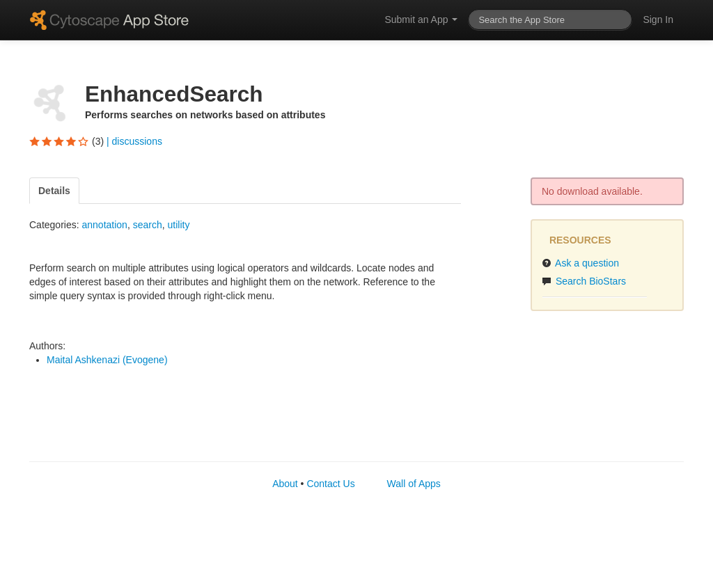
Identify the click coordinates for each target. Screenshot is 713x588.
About (285, 484)
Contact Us (330, 484)
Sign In (658, 19)
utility (178, 225)
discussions (137, 141)
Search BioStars (584, 281)
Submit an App (421, 19)
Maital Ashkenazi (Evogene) (107, 360)
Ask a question (580, 263)
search (148, 225)
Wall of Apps (414, 484)
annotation (104, 225)
